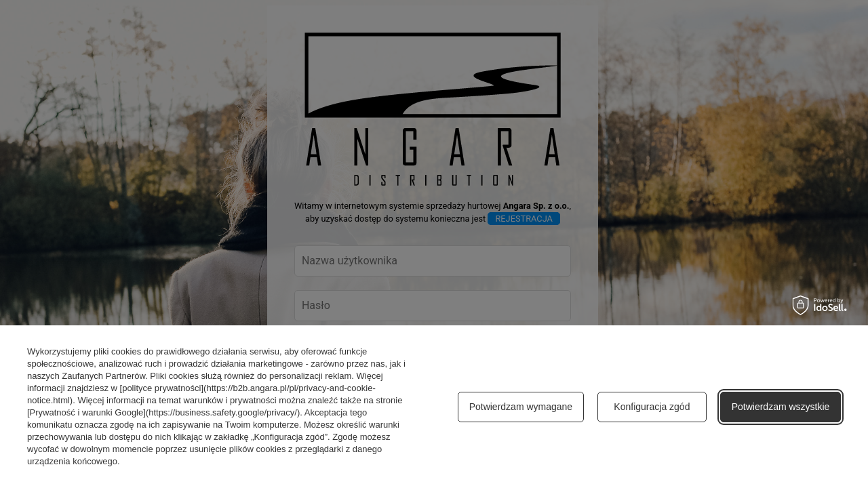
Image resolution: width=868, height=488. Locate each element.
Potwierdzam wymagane (521, 407)
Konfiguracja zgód (652, 407)
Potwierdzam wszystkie (781, 407)
